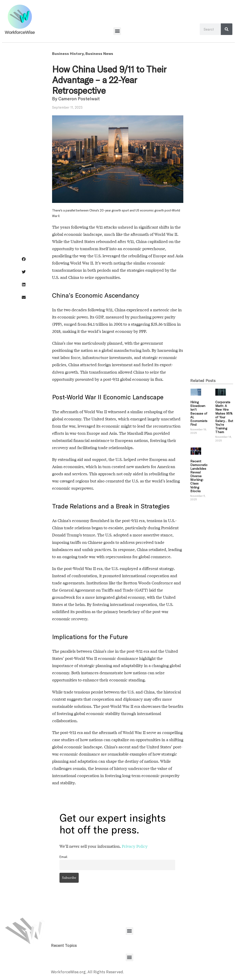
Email (63, 857)
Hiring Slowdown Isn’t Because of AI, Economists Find (199, 413)
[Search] (227, 29)
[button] (117, 31)
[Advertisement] (212, 283)
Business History (68, 53)
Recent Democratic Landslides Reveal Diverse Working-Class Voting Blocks (199, 476)
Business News (99, 53)
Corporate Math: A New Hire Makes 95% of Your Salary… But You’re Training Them (224, 417)
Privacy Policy (135, 846)
